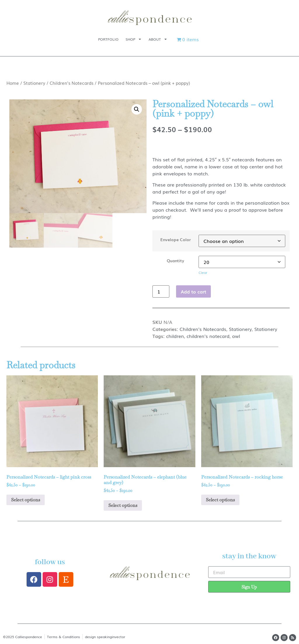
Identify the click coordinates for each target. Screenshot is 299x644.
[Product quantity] (161, 291)
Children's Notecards (72, 83)
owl (236, 336)
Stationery (34, 83)
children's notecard (208, 336)
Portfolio (108, 39)
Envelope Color (175, 239)
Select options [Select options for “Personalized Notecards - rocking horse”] (220, 500)
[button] (137, 109)
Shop (134, 39)
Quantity (175, 260)
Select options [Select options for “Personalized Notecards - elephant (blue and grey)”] (123, 505)
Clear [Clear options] (203, 272)
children (175, 336)
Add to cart (193, 291)
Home (13, 83)
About (158, 39)
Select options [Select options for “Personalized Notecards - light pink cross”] (26, 500)
